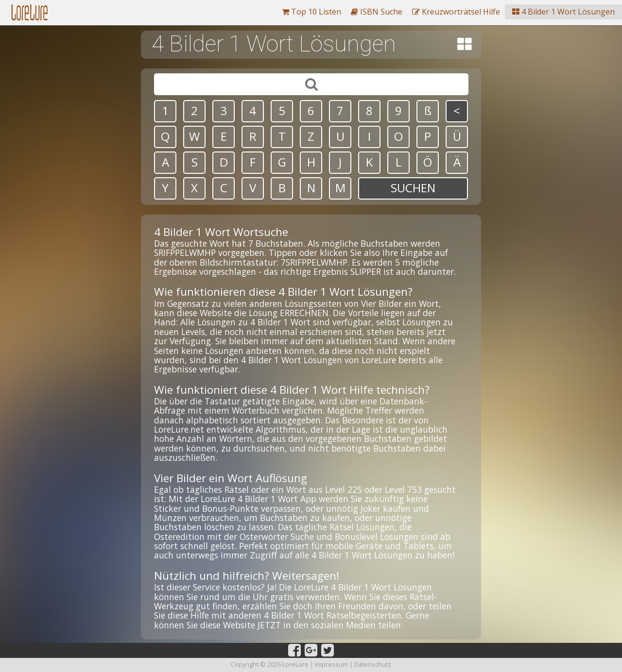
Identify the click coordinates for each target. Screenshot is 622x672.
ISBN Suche (377, 12)
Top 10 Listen (311, 12)
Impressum (331, 664)
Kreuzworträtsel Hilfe (456, 12)
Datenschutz (373, 664)
